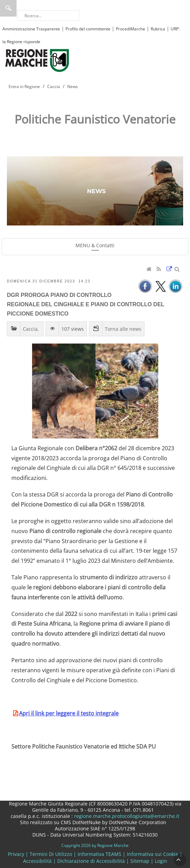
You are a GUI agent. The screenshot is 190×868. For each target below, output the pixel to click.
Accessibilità (37, 861)
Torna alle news (123, 329)
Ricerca (8, 8)
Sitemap (140, 861)
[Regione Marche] (37, 60)
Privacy (16, 854)
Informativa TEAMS (99, 854)
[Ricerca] (48, 16)
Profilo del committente (88, 29)
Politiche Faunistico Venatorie (95, 119)
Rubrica (158, 29)
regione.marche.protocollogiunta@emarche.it (126, 816)
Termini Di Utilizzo (51, 854)
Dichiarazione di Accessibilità (91, 861)
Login (161, 861)
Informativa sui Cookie (153, 854)
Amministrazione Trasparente (31, 29)
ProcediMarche (131, 29)
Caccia (30, 329)
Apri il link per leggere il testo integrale (69, 713)
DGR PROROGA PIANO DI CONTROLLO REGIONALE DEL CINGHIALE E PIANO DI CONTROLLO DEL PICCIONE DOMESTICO (86, 304)
